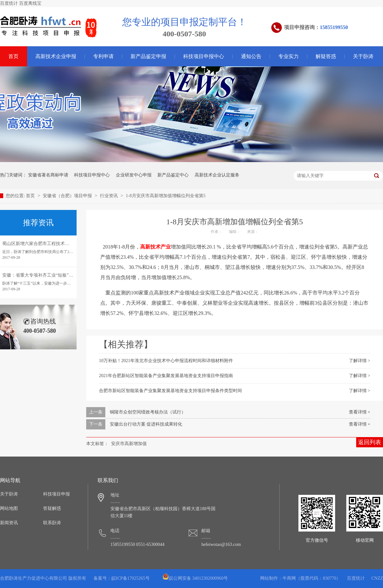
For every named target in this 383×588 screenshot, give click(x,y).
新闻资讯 (9, 523)
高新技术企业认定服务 (217, 175)
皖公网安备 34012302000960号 (195, 578)
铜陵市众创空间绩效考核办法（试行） (148, 412)
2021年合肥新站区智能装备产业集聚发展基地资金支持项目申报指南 (166, 376)
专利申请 (103, 56)
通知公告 (251, 56)
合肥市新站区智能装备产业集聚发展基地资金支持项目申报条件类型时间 (170, 391)
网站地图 (9, 508)
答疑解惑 (52, 508)
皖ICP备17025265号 (131, 578)
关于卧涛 (363, 56)
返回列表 (370, 442)
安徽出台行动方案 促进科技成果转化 (146, 424)
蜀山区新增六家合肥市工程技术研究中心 (42, 244)
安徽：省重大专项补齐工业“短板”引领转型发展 (49, 275)
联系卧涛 (52, 523)
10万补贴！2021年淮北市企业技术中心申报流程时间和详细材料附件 (166, 361)
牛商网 (289, 578)
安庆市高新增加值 (129, 444)
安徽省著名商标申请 (48, 175)
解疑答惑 (326, 56)
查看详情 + (360, 412)
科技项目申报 (56, 494)
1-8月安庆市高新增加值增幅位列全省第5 (166, 196)
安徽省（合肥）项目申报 (68, 196)
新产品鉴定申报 (148, 56)
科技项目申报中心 (204, 56)
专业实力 (289, 56)
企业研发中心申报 (134, 175)
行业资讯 (109, 196)
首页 (31, 196)
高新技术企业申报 (56, 56)
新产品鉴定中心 (173, 175)
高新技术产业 (155, 247)
